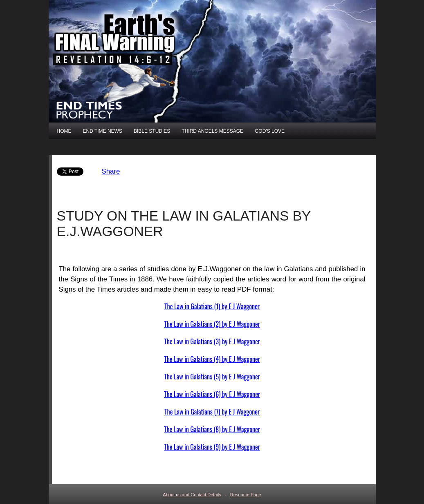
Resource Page (246, 495)
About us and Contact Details (192, 495)
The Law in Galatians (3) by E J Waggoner (212, 341)
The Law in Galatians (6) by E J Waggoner (212, 394)
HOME (64, 131)
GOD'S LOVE (270, 131)
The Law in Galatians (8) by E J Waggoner (212, 429)
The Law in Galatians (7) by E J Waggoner (212, 412)
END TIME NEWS (103, 131)
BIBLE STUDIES (152, 131)
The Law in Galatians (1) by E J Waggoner (212, 306)
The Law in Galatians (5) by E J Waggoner (212, 377)
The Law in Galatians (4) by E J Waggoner (212, 359)
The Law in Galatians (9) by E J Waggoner (212, 447)
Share (111, 171)
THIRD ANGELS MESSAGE (212, 131)
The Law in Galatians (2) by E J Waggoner (212, 324)
